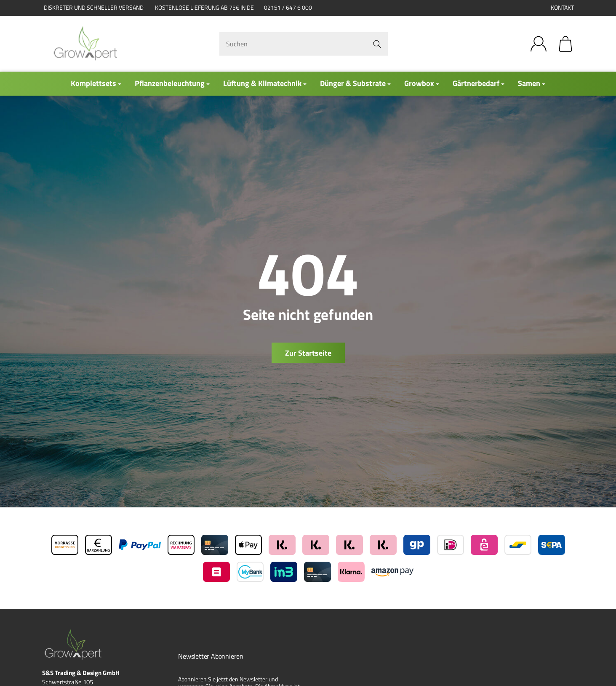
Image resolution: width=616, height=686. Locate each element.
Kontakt (562, 8)
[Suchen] (304, 44)
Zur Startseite (308, 353)
